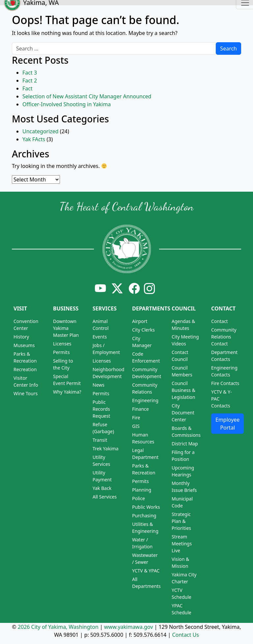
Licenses (62, 344)
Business (66, 308)
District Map (185, 444)
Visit (20, 308)
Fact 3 (30, 73)
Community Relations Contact (224, 337)
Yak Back (102, 488)
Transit (100, 440)
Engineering (145, 400)
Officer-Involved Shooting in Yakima (67, 104)
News (98, 385)
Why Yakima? (67, 392)
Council (184, 308)
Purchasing (144, 515)
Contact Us (185, 635)
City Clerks (143, 330)
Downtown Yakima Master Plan (66, 328)
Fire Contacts (225, 383)
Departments (151, 308)
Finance (141, 409)
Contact (223, 308)
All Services (105, 497)
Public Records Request (101, 409)
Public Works (146, 507)
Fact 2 (30, 80)
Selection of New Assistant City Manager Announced (87, 96)
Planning (142, 490)
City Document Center (183, 413)
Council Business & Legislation (183, 390)
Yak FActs (34, 139)
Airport (140, 321)
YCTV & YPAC (146, 571)
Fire (136, 418)
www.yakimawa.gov (128, 627)
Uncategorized (41, 131)
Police (139, 498)
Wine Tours (26, 393)
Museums (24, 345)
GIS (136, 426)
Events (100, 337)
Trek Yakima (106, 449)
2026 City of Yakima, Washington (58, 627)
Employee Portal (227, 424)
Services (105, 308)
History (21, 337)
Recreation (25, 369)
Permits (61, 352)
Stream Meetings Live (182, 544)
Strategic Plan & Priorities (181, 521)
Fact (28, 88)
